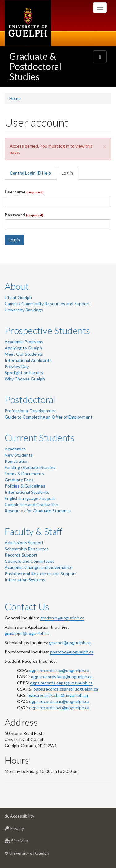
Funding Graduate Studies (30, 467)
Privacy (24, 830)
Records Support (21, 555)
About (17, 286)
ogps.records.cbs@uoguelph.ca (58, 695)
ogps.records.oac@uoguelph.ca (59, 701)
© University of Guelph (27, 853)
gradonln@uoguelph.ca (62, 618)
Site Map (26, 842)
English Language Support (30, 498)
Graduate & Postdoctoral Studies (35, 66)
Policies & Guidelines (25, 486)
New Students (19, 455)
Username (24, 192)
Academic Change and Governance (39, 567)
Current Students (40, 437)
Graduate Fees (19, 480)
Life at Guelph (18, 297)
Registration (17, 461)
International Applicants (28, 360)
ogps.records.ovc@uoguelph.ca (59, 707)
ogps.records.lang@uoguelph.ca (62, 677)
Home (15, 98)
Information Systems (25, 580)
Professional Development (30, 411)
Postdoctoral (30, 399)
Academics (15, 449)
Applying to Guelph (23, 348)
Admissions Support (24, 542)
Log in (70, 175)
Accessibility (29, 817)
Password (24, 215)
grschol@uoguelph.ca (70, 642)
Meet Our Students (24, 354)
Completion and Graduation (31, 504)
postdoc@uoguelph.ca (72, 652)
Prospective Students (47, 330)
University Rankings (24, 310)
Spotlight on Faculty (24, 373)
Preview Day (17, 366)
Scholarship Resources (27, 549)
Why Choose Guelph (25, 379)
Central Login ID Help (30, 173)
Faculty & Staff (33, 531)
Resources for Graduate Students (38, 511)
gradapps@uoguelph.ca (27, 633)
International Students (27, 492)
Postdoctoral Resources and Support (41, 573)
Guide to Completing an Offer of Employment (49, 417)
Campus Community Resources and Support (47, 304)
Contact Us (27, 606)
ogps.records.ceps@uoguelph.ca (61, 683)
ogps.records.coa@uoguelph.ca (59, 670)
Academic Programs (24, 342)
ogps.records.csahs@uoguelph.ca (66, 689)
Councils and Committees (30, 561)
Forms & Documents (24, 473)
